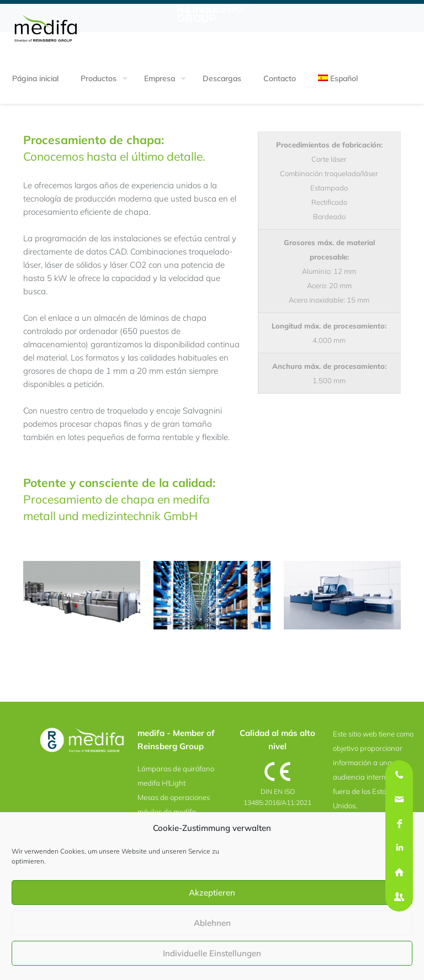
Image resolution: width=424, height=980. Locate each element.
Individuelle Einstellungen (212, 953)
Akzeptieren (212, 892)
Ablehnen (212, 923)
